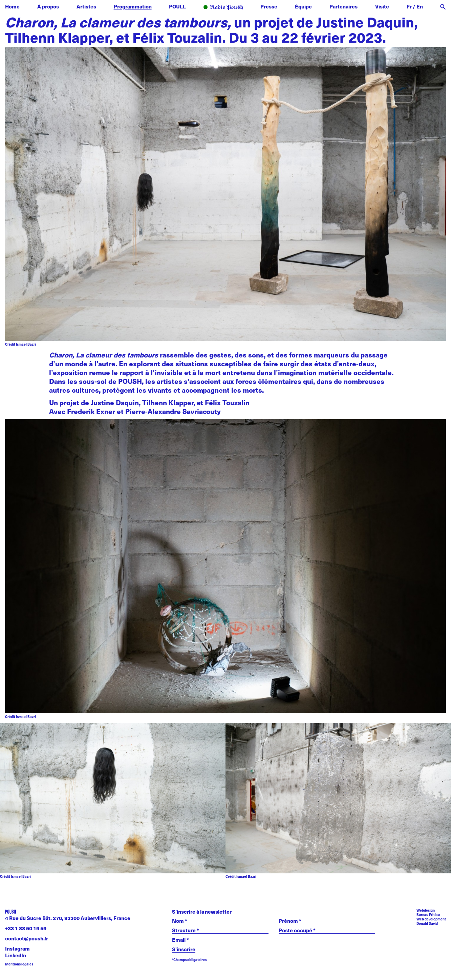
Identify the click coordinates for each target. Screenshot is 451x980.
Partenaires (343, 6)
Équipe (303, 6)
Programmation (133, 6)
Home (12, 6)
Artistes (86, 6)
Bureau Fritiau (428, 915)
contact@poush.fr (27, 938)
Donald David (427, 923)
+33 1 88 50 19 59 (26, 928)
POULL (177, 6)
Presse (269, 6)
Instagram (17, 948)
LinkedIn (16, 955)
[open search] (443, 7)
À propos (48, 6)
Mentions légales (19, 964)
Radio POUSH (223, 8)
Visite (382, 6)
